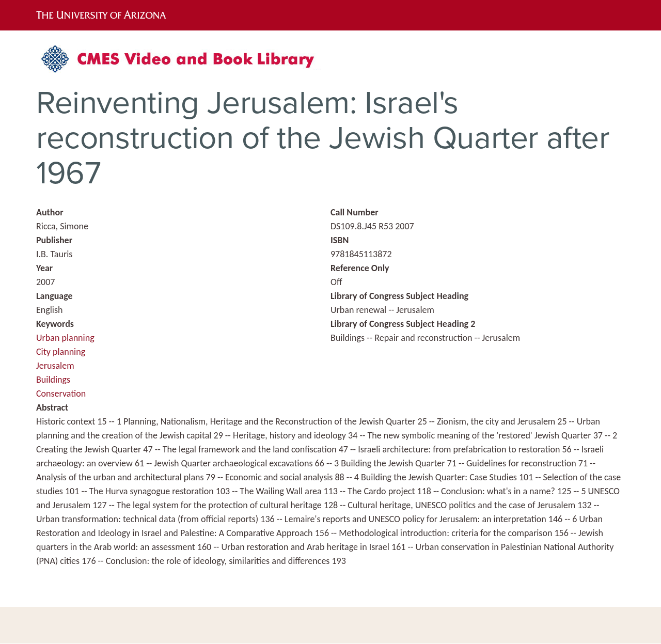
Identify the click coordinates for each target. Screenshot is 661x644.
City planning (61, 352)
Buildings (53, 380)
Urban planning (65, 338)
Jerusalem (55, 366)
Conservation (61, 394)
